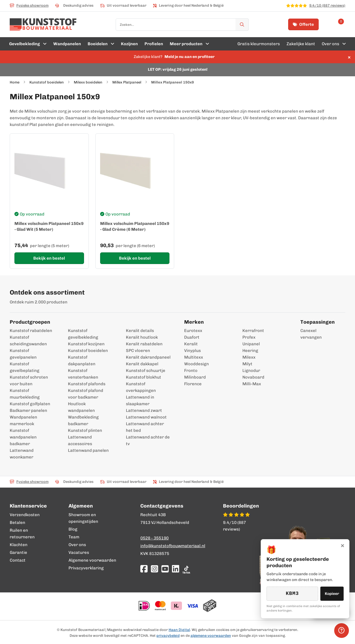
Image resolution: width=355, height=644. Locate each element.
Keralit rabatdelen (144, 344)
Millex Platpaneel (127, 82)
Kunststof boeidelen (47, 82)
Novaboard (253, 377)
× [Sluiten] (343, 545)
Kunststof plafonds (87, 384)
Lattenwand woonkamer (22, 454)
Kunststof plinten (85, 430)
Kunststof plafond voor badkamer (86, 394)
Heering (250, 351)
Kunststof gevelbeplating (25, 367)
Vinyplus (192, 351)
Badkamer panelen (28, 410)
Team (74, 537)
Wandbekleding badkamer (83, 420)
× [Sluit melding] (349, 57)
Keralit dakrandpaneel (148, 357)
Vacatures (79, 552)
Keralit (191, 344)
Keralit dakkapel (142, 364)
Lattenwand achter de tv (148, 440)
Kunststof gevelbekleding (83, 334)
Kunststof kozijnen (86, 344)
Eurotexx (193, 331)
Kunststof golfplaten (30, 404)
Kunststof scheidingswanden (28, 341)
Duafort (192, 337)
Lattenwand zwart (144, 410)
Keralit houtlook (142, 337)
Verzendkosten (25, 515)
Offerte (303, 24)
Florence (193, 384)
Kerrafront (253, 331)
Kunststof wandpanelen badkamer (23, 437)
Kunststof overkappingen (141, 387)
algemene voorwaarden (211, 636)
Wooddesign (196, 364)
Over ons (77, 545)
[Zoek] (242, 25)
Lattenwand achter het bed (145, 427)
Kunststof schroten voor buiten (29, 381)
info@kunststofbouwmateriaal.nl (173, 546)
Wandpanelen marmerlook (23, 420)
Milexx (249, 357)
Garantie (18, 552)
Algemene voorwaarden (92, 560)
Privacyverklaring (86, 568)
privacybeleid (168, 636)
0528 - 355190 (154, 538)
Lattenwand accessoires (80, 440)
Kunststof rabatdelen (31, 331)
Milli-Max (252, 384)
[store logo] (43, 24)
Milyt (247, 364)
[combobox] (182, 25)
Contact (18, 560)
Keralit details (140, 331)
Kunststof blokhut (144, 377)
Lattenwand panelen (88, 450)
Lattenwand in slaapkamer (140, 400)
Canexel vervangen (308, 334)
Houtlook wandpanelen (81, 407)
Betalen (17, 523)
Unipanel (251, 344)
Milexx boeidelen (88, 82)
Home (15, 82)
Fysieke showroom (29, 5)
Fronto (191, 371)
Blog (73, 529)
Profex (249, 337)
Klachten (19, 545)
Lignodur (251, 371)
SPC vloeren (138, 351)
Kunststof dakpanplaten (82, 361)
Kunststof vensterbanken (83, 374)
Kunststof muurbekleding (25, 394)
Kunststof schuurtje (146, 371)
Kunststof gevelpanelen (23, 354)
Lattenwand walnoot (146, 417)
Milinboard (195, 377)
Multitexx (194, 357)
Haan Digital (179, 630)
